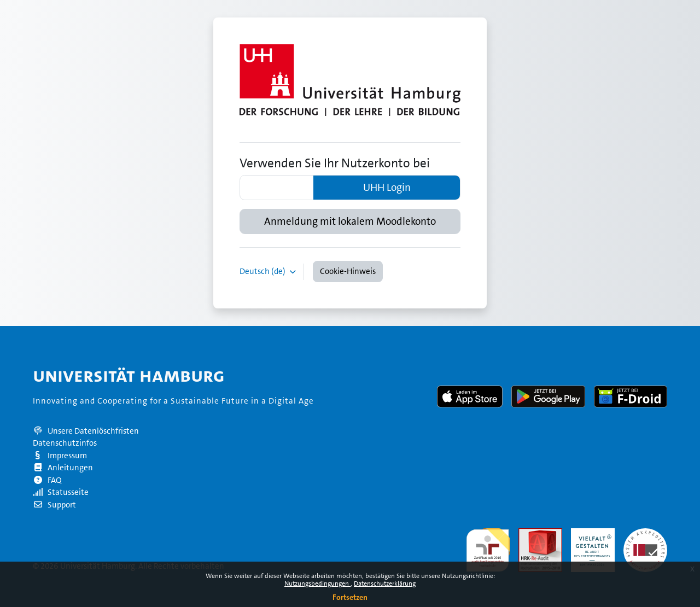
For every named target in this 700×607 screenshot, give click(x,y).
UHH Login (387, 188)
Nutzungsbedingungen (317, 583)
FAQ (47, 480)
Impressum (60, 456)
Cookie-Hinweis (348, 271)
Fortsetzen (350, 597)
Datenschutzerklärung (385, 583)
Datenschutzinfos (65, 443)
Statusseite (61, 492)
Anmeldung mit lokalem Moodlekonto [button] (350, 221)
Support (54, 505)
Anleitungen (63, 468)
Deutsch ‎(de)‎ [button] (263, 271)
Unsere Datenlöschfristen (93, 431)
